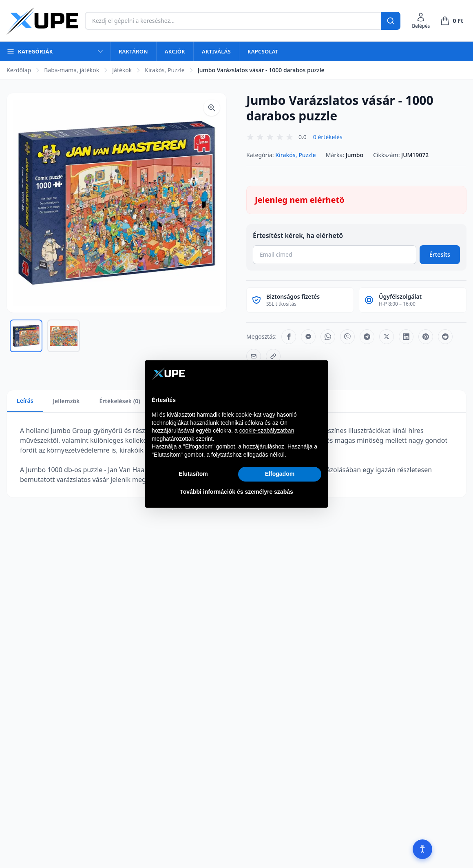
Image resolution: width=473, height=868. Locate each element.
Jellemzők (66, 401)
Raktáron (133, 51)
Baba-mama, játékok (72, 70)
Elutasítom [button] (193, 474)
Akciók (175, 51)
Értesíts (440, 254)
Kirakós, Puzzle (165, 70)
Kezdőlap (19, 70)
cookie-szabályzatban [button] (267, 431)
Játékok (122, 70)
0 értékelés (328, 137)
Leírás (25, 401)
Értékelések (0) (119, 401)
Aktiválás (216, 51)
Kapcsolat (263, 51)
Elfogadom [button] (280, 474)
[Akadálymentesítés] (422, 849)
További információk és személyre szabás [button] (236, 492)
